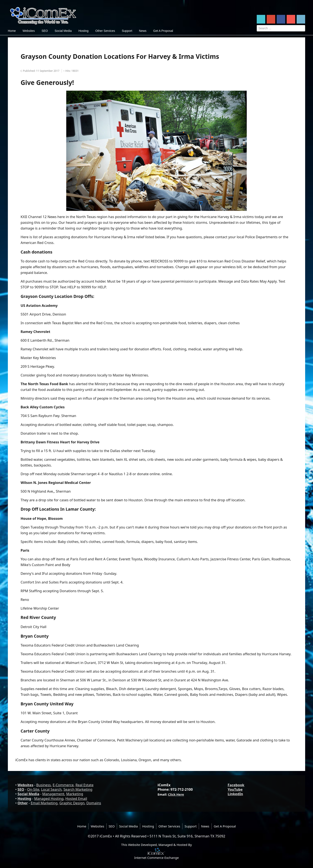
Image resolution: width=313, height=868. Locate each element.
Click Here (176, 794)
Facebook (236, 785)
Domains (94, 803)
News (143, 31)
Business (44, 785)
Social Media (63, 31)
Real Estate (84, 785)
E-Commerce (63, 785)
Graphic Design (72, 803)
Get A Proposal (163, 31)
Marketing (75, 794)
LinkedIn (235, 794)
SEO (45, 31)
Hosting (83, 31)
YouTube (235, 789)
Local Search (51, 789)
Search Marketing (78, 789)
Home (12, 31)
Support (127, 31)
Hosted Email (76, 798)
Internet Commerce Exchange (156, 858)
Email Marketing (44, 803)
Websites (29, 31)
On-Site (33, 789)
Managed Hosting (49, 798)
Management (53, 794)
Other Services (105, 31)
